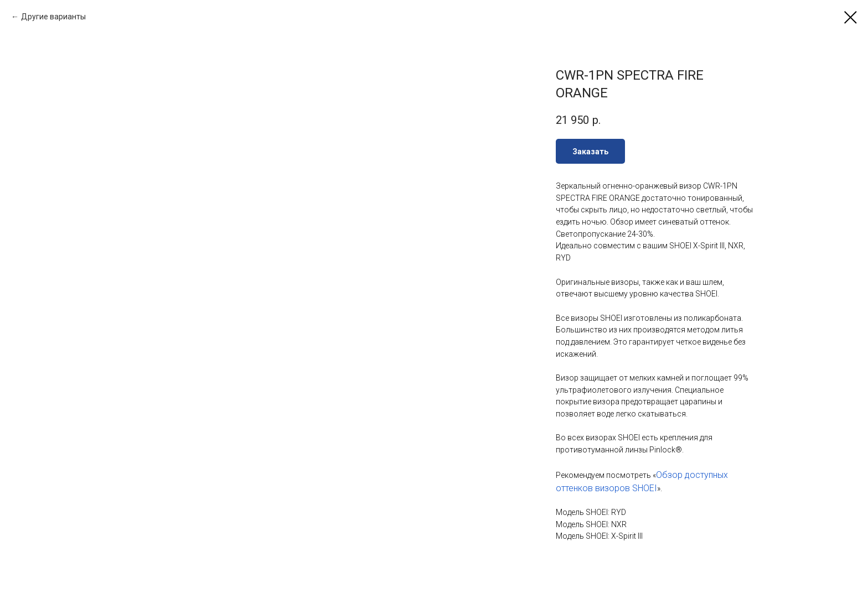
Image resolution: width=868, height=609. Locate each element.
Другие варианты (53, 17)
